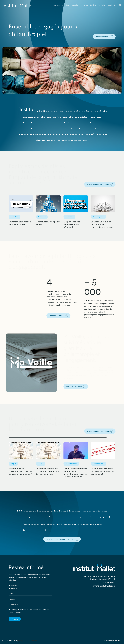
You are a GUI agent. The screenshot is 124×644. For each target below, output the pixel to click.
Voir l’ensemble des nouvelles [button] (98, 184)
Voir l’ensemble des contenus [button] (98, 431)
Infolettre (14, 589)
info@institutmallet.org (104, 586)
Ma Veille (14, 586)
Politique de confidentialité (28, 641)
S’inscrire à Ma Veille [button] (74, 386)
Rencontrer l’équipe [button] (57, 316)
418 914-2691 (109, 582)
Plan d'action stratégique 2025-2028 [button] (60, 539)
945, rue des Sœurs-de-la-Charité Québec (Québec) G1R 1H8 (99, 578)
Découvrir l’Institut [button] (102, 37)
